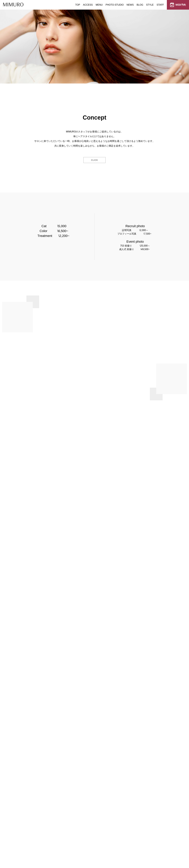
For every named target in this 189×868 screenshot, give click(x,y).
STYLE (150, 5)
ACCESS (88, 5)
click (94, 160)
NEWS (130, 5)
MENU (99, 5)
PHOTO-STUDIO (115, 5)
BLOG (140, 5)
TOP (78, 5)
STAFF (160, 5)
